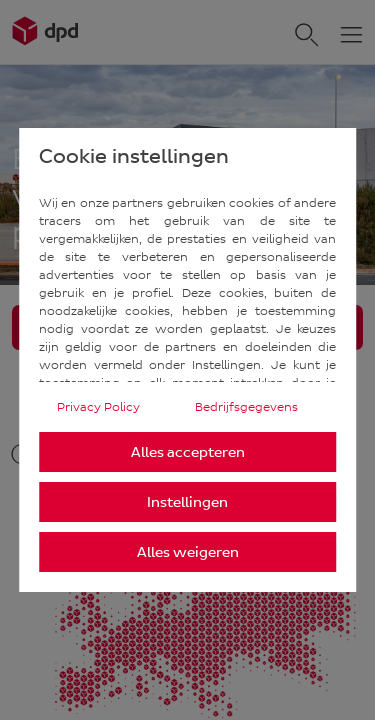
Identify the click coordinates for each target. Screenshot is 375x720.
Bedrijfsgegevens (246, 407)
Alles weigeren (188, 552)
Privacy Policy (98, 407)
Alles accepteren (188, 452)
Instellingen (187, 502)
